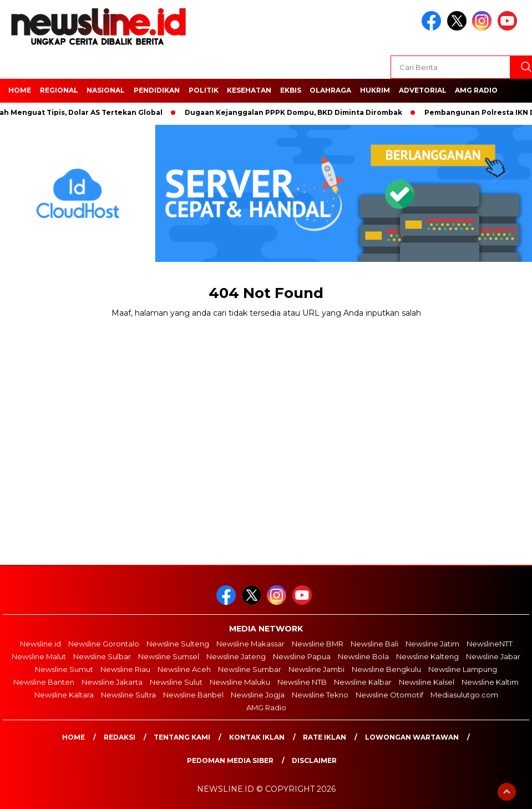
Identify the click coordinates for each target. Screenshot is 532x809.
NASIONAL (106, 90)
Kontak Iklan (257, 737)
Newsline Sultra (128, 695)
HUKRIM (375, 90)
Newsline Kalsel (427, 682)
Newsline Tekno (320, 695)
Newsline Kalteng (427, 656)
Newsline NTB (302, 682)
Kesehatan (249, 90)
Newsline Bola (363, 656)
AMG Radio (476, 90)
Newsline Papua (302, 656)
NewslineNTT (490, 644)
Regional (59, 90)
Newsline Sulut (176, 682)
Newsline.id (40, 644)
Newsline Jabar (493, 656)
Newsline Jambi (316, 669)
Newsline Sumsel (169, 656)
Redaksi (120, 737)
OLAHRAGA (330, 90)
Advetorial (423, 90)
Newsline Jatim (432, 644)
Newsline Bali (374, 644)
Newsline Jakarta (112, 682)
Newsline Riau (125, 669)
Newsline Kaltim (490, 682)
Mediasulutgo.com (464, 695)
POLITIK (204, 90)
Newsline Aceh (184, 669)
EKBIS (291, 90)
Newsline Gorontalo (104, 644)
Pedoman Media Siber (230, 760)
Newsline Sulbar (102, 656)
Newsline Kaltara (64, 695)
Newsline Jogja (258, 695)
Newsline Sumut (64, 669)
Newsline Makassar (250, 644)
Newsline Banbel (193, 695)
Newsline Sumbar (250, 669)
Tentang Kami (182, 737)
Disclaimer (314, 760)
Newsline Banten (44, 682)
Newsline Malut (39, 656)
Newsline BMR (318, 644)
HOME (20, 90)
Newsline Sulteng (178, 644)
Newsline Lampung (463, 669)
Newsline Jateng (236, 656)
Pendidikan (157, 90)
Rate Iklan (325, 737)
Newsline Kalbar (363, 682)
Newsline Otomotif (389, 695)
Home (74, 737)
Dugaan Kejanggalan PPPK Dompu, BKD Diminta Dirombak (297, 112)
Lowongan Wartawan (412, 737)
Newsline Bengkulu (386, 669)
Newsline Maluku (240, 682)
